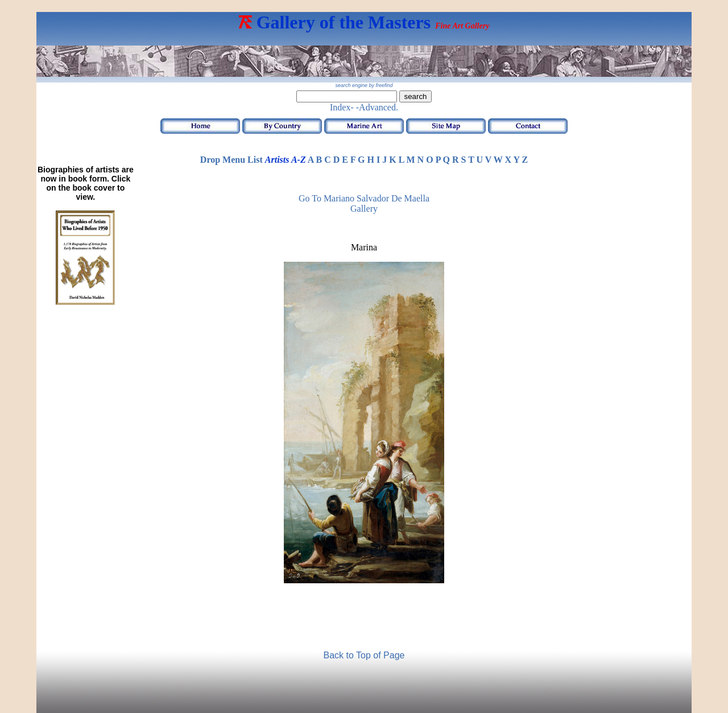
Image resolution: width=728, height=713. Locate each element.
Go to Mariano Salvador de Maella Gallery (364, 203)
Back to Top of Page (364, 655)
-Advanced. (377, 107)
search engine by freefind (364, 85)
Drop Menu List (231, 160)
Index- (342, 107)
